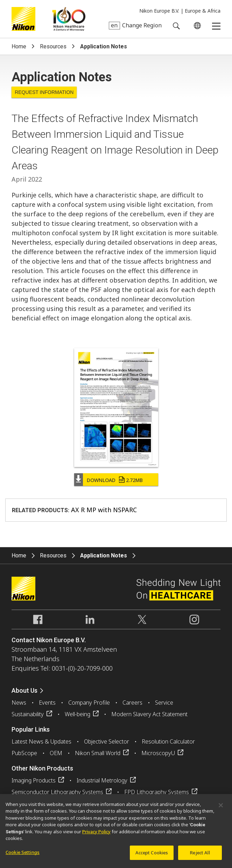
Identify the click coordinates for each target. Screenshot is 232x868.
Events (47, 703)
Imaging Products (34, 780)
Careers (132, 703)
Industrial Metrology (102, 780)
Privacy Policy (96, 835)
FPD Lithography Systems (157, 792)
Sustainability (28, 714)
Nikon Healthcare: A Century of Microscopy (69, 19)
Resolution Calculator (168, 741)
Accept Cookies (152, 856)
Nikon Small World (98, 753)
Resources (53, 46)
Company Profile (89, 703)
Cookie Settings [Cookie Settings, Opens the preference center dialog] (23, 856)
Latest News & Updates (41, 741)
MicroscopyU (158, 753)
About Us (24, 690)
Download (115, 480)
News (19, 703)
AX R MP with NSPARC (104, 510)
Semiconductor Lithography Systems (57, 792)
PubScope (24, 753)
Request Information (44, 92)
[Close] (221, 809)
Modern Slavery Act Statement (149, 714)
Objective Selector (107, 741)
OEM (56, 753)
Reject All (200, 856)
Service (164, 703)
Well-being (78, 714)
